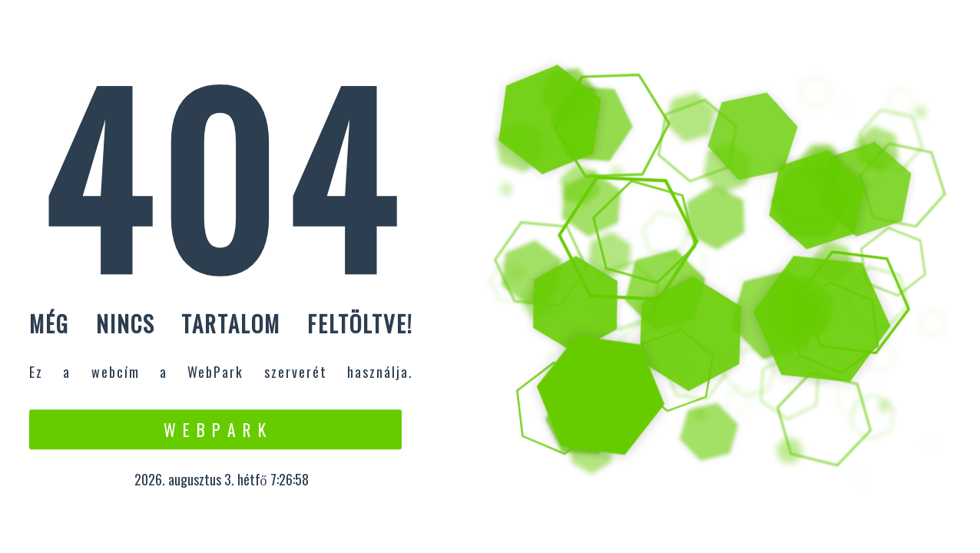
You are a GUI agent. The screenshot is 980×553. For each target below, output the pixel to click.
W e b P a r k (215, 429)
